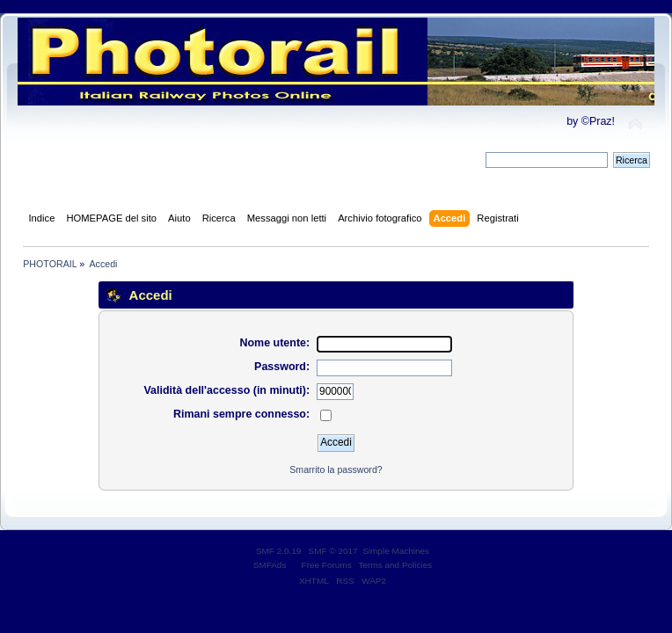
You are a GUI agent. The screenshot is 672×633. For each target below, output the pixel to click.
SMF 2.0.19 (279, 551)
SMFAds (270, 565)
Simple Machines (396, 551)
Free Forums (327, 565)
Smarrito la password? (336, 469)
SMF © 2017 (333, 551)
